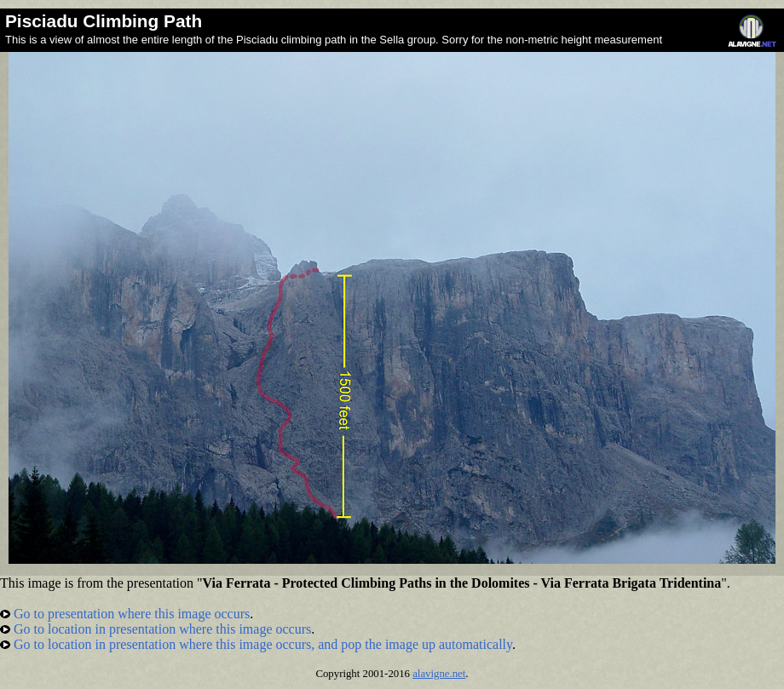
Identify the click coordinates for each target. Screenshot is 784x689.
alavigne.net (439, 674)
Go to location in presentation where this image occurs (156, 629)
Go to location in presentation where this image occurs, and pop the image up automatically (256, 644)
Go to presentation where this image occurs (125, 614)
